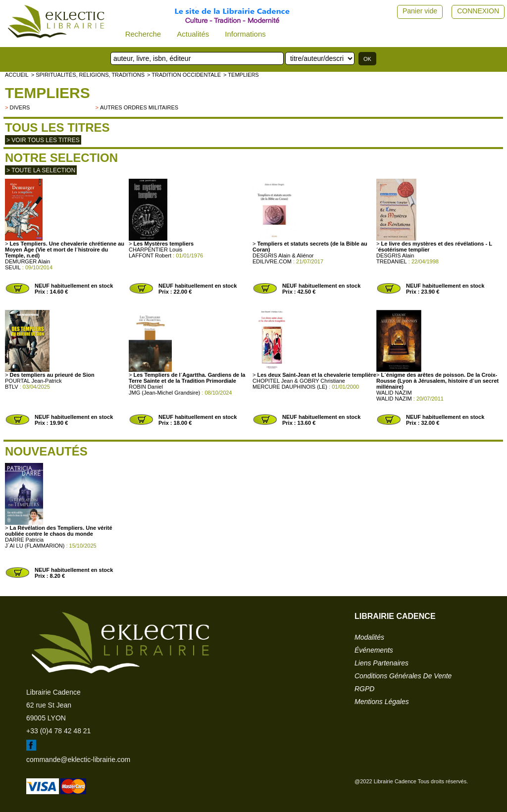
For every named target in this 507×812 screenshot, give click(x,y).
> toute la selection (41, 170)
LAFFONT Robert (150, 255)
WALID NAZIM (394, 393)
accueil (17, 75)
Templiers (48, 93)
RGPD (364, 689)
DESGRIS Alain (395, 255)
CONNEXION (478, 11)
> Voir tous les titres (43, 140)
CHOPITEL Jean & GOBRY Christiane (299, 381)
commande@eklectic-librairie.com (78, 760)
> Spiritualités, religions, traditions (88, 75)
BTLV (12, 387)
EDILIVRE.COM (272, 261)
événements (374, 650)
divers (20, 107)
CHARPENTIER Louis (155, 250)
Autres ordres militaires (139, 107)
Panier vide (420, 11)
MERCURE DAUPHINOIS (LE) (290, 387)
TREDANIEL (392, 261)
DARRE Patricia (24, 540)
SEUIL (13, 267)
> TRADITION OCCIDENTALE (184, 75)
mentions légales (382, 702)
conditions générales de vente (403, 676)
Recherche (143, 34)
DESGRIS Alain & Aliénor (283, 255)
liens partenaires (381, 663)
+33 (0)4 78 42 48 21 (58, 731)
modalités (369, 637)
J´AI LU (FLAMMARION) (35, 546)
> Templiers (241, 75)
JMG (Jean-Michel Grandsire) (164, 393)
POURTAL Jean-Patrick (33, 381)
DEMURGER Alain (27, 261)
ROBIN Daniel (146, 387)
